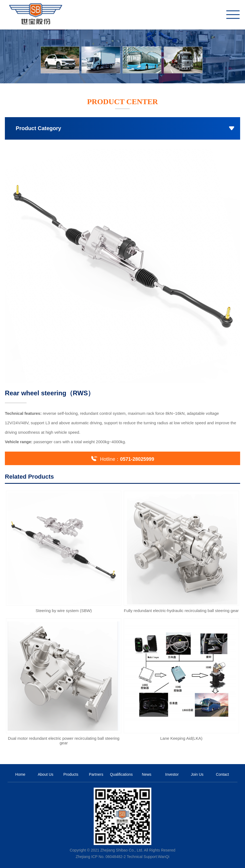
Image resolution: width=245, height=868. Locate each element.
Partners (96, 774)
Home (20, 774)
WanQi (164, 857)
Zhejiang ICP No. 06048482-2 (101, 857)
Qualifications (121, 774)
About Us (45, 774)
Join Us (197, 774)
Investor (172, 774)
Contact (222, 774)
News (147, 774)
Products (71, 774)
